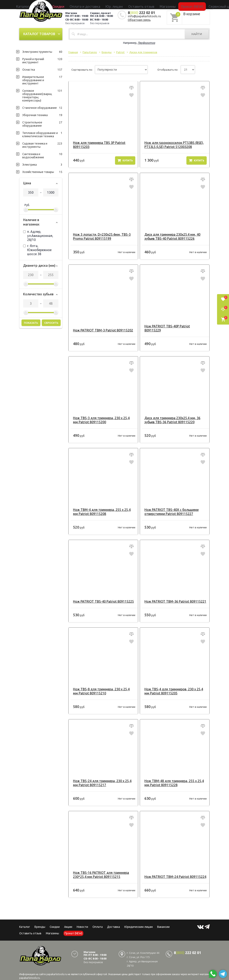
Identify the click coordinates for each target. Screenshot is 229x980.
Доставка (113, 922)
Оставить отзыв (135, 4)
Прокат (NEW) (170, 4)
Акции (68, 922)
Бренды (67, 4)
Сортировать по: (82, 69)
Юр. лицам (117, 4)
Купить (125, 160)
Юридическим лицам (139, 922)
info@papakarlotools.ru (144, 16)
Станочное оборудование (42, 107)
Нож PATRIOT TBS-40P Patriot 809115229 (174, 326)
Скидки (55, 922)
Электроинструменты (42, 51)
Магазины (52, 929)
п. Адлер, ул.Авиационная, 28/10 (38, 235)
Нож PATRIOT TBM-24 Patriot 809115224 (174, 872)
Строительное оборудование (42, 123)
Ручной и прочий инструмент (42, 60)
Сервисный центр (191, 4)
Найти (197, 33)
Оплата (98, 922)
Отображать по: (168, 69)
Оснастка (42, 69)
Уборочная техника (42, 114)
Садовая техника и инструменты (42, 145)
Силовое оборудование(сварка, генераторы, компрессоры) (42, 95)
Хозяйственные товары (42, 171)
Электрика (42, 164)
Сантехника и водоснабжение (42, 155)
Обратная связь (139, 19)
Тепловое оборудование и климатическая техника (42, 134)
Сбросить (51, 322)
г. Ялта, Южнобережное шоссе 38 (37, 249)
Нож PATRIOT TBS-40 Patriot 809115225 (102, 597)
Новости (82, 922)
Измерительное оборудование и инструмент (42, 80)
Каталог (55, 4)
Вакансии (163, 922)
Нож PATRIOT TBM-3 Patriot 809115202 (101, 326)
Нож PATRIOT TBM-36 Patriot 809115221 (174, 597)
